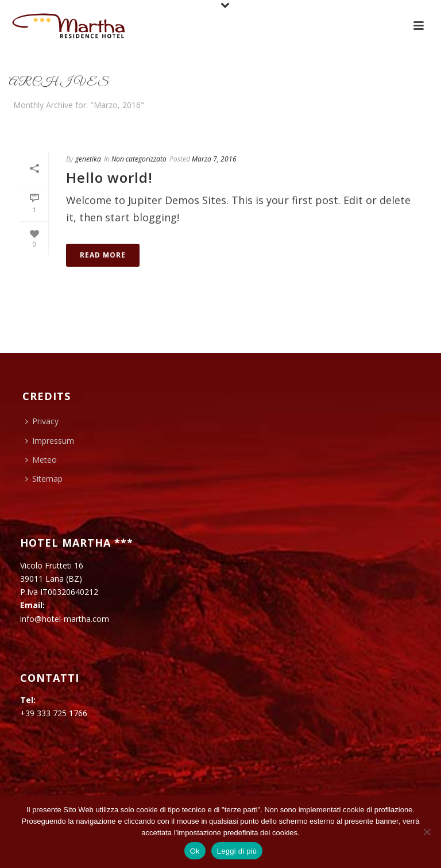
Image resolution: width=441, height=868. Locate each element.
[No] (427, 832)
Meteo (41, 460)
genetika (88, 159)
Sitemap (44, 479)
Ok (195, 851)
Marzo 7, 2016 (214, 159)
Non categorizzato (139, 159)
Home (407, 126)
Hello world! (109, 177)
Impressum (50, 441)
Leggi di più (237, 851)
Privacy (42, 421)
